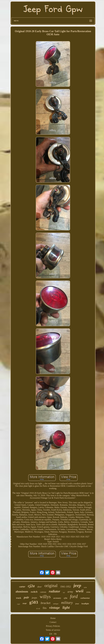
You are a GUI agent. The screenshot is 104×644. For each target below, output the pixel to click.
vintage (55, 608)
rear (25, 603)
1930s (88, 592)
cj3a (66, 598)
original (51, 586)
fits (45, 608)
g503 (34, 602)
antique (56, 604)
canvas (43, 592)
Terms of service (53, 630)
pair (26, 597)
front (77, 604)
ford (74, 596)
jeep (77, 585)
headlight (85, 604)
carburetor (85, 598)
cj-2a (85, 587)
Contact (53, 622)
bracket (46, 603)
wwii (80, 591)
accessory (57, 598)
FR (55, 634)
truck (19, 598)
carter (22, 587)
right (18, 604)
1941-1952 (66, 587)
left (64, 592)
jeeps (34, 598)
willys (45, 597)
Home (53, 618)
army (70, 592)
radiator (55, 591)
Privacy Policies (53, 626)
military (67, 603)
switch (34, 592)
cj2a (31, 586)
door (40, 587)
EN (51, 634)
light (66, 607)
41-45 (38, 609)
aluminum (22, 592)
